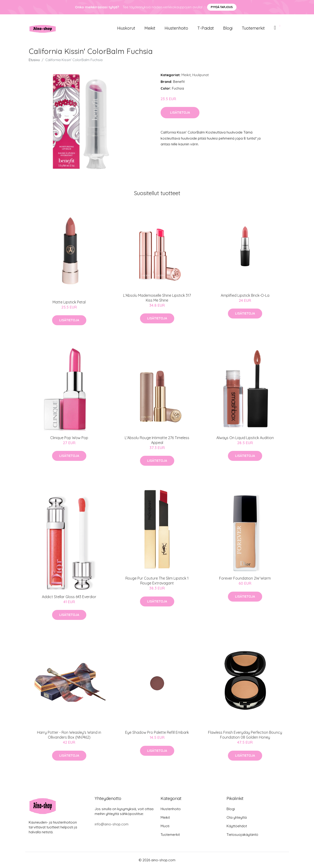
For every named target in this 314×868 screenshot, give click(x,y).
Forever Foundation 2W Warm (245, 578)
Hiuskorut (126, 28)
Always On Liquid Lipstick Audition (245, 438)
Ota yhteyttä (237, 817)
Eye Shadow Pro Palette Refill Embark (157, 732)
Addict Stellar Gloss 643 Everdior (69, 597)
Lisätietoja (180, 112)
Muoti (165, 826)
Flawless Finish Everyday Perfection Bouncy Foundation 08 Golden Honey (245, 735)
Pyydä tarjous (222, 7)
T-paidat (206, 28)
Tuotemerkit (253, 28)
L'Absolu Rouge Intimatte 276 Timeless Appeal (157, 440)
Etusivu (34, 60)
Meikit (150, 28)
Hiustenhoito (176, 28)
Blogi (228, 28)
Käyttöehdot (237, 826)
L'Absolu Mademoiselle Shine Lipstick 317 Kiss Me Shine (157, 298)
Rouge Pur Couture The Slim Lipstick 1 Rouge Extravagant (157, 581)
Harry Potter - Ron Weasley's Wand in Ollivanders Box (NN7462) (69, 735)
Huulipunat (201, 75)
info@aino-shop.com (112, 824)
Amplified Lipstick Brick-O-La (245, 295)
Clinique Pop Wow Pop (69, 438)
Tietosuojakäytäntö (242, 835)
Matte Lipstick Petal (69, 302)
